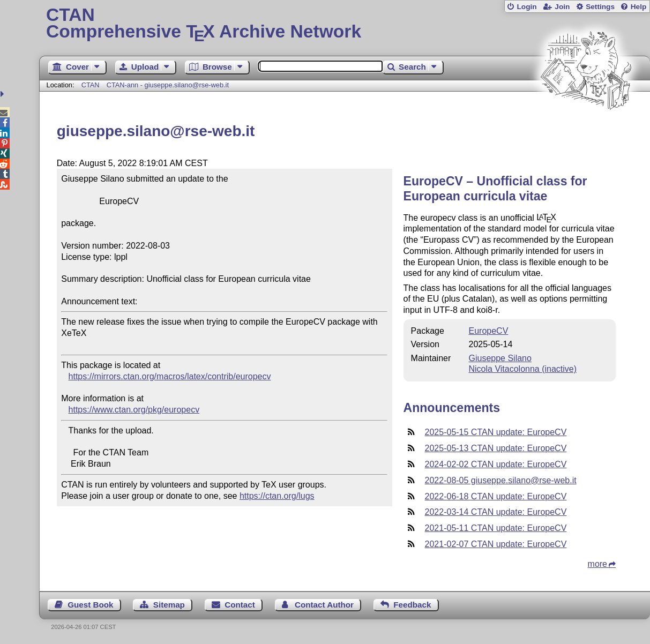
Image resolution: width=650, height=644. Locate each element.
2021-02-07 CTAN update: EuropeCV (496, 544)
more (597, 564)
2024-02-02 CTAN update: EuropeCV (496, 464)
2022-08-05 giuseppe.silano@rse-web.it (501, 480)
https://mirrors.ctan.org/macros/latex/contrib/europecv (170, 376)
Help (639, 7)
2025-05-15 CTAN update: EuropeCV (496, 432)
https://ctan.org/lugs (277, 496)
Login (526, 7)
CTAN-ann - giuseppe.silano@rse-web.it (168, 85)
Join (562, 7)
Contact (240, 605)
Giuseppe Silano (500, 358)
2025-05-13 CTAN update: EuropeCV (496, 448)
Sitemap (169, 605)
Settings (600, 7)
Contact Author (324, 605)
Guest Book (90, 605)
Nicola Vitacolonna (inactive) (523, 369)
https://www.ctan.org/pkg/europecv (134, 410)
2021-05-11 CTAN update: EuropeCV (496, 528)
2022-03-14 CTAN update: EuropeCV (496, 512)
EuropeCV (489, 331)
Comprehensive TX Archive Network (345, 24)
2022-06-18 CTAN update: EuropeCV (496, 496)
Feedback (412, 605)
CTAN (91, 85)
